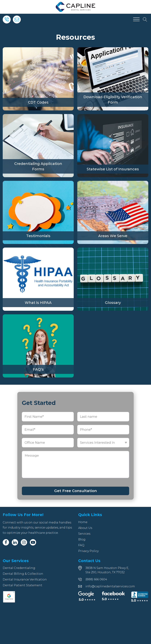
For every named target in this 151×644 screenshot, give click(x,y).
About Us (85, 528)
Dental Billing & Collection (23, 574)
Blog (82, 539)
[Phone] (7, 19)
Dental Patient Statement (22, 585)
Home (83, 522)
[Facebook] (6, 542)
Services (84, 534)
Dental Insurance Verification (25, 579)
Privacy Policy (88, 551)
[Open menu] (136, 19)
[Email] (17, 19)
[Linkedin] (15, 542)
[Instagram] (24, 542)
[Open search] (145, 19)
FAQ (81, 545)
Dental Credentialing (19, 568)
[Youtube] (33, 542)
